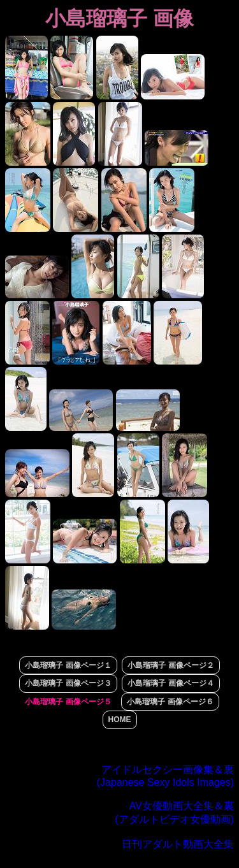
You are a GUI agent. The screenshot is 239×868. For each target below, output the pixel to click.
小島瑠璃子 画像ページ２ (170, 665)
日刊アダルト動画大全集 (178, 844)
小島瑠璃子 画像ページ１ (68, 665)
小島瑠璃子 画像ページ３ (68, 683)
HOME (120, 720)
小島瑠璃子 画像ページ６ (170, 702)
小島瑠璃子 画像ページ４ (170, 683)
